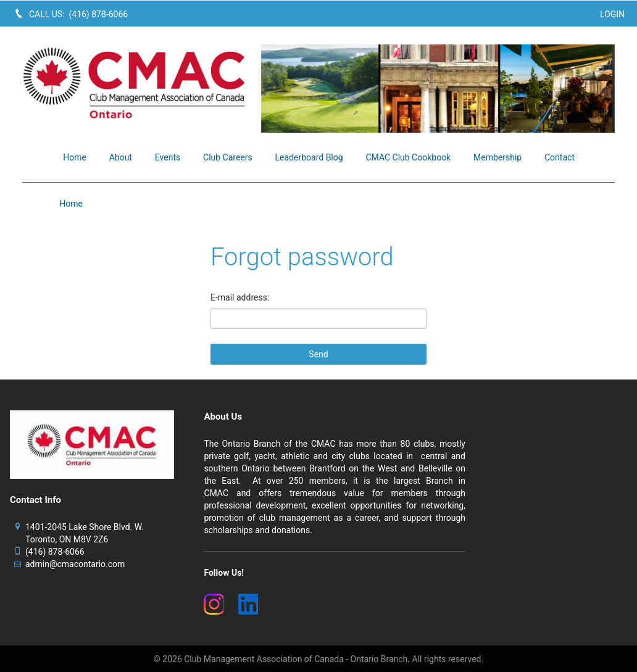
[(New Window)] (214, 604)
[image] (438, 89)
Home (71, 204)
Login (612, 14)
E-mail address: (240, 297)
